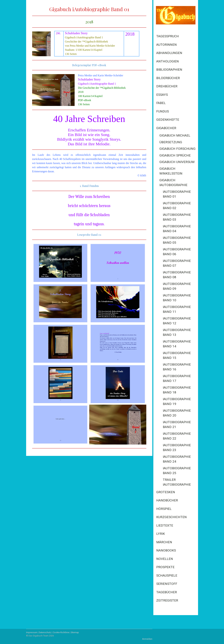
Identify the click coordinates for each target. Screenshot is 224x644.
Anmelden (147, 639)
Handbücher (167, 500)
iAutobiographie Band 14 (177, 344)
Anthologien (168, 61)
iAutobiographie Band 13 (177, 332)
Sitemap (75, 632)
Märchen (164, 542)
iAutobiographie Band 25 (177, 471)
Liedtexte (165, 525)
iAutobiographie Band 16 (177, 367)
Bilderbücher (168, 78)
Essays (162, 95)
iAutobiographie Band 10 (177, 298)
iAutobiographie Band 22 (177, 436)
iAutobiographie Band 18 (177, 390)
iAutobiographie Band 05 (177, 240)
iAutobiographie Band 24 (177, 459)
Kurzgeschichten (171, 517)
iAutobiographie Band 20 (177, 413)
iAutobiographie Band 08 (177, 275)
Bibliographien (169, 70)
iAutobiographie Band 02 (177, 206)
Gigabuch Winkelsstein (171, 171)
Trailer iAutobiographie (177, 482)
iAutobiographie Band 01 (177, 194)
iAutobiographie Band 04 (177, 229)
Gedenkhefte (168, 120)
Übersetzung (171, 142)
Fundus (163, 111)
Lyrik (161, 534)
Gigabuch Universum (177, 162)
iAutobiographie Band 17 (177, 378)
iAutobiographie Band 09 (177, 286)
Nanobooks (166, 550)
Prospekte (165, 567)
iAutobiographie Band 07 (177, 263)
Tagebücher (167, 592)
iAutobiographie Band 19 (177, 402)
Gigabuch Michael (175, 135)
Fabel (161, 103)
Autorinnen (166, 45)
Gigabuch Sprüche (175, 155)
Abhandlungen (169, 53)
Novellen (165, 559)
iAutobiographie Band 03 (177, 217)
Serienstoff (167, 584)
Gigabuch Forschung (177, 149)
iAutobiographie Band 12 (177, 321)
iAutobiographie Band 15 (177, 355)
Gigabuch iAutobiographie (173, 183)
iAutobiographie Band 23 (177, 448)
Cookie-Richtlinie (61, 632)
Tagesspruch (168, 36)
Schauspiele (167, 575)
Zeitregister (167, 600)
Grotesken (166, 492)
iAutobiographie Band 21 (177, 425)
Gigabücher (166, 128)
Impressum (32, 632)
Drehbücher (167, 86)
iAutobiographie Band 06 (177, 252)
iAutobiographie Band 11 (177, 309)
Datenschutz (45, 632)
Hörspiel (164, 509)
